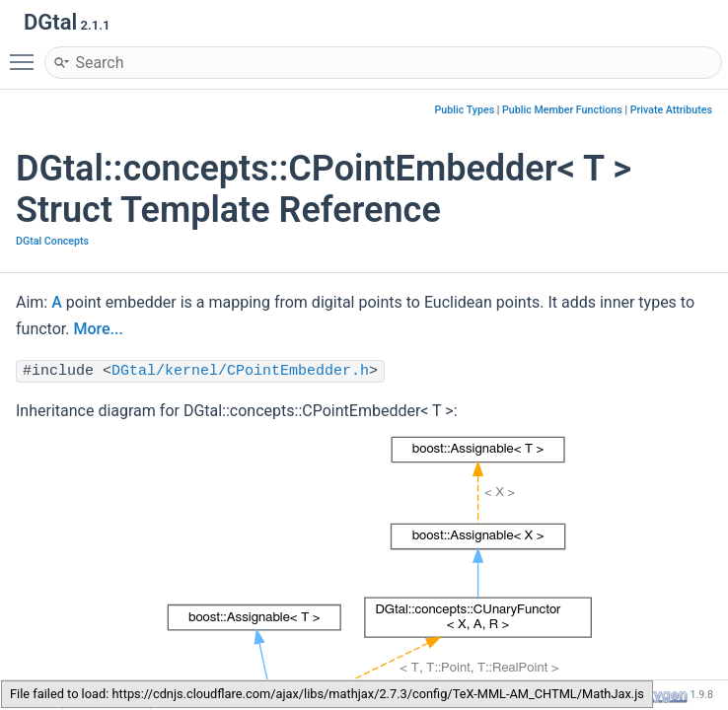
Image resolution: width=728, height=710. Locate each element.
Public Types (465, 110)
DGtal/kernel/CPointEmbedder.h (240, 371)
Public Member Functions (562, 110)
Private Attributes (671, 110)
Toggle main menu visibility (27, 53)
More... (98, 329)
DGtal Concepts (52, 241)
